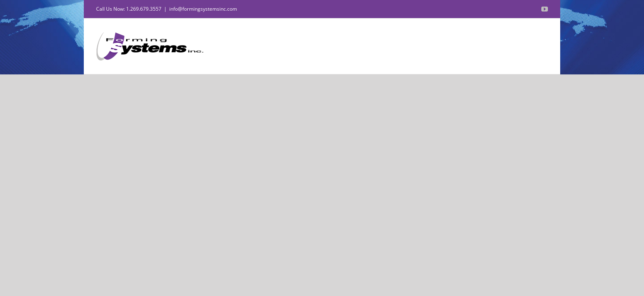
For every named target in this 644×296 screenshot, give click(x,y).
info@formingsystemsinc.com (203, 9)
